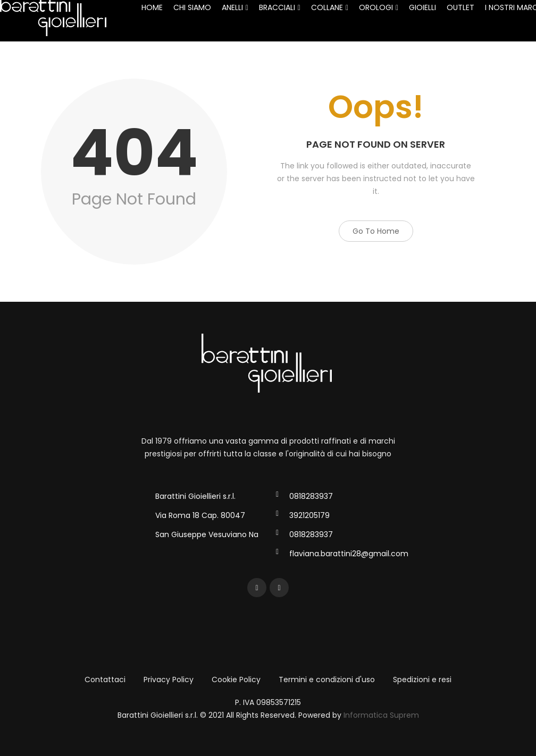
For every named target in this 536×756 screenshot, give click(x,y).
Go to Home (376, 231)
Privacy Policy (169, 679)
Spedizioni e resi (422, 679)
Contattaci (105, 679)
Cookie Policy (236, 679)
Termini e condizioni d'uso (327, 679)
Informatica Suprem (381, 715)
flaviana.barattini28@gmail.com (349, 554)
